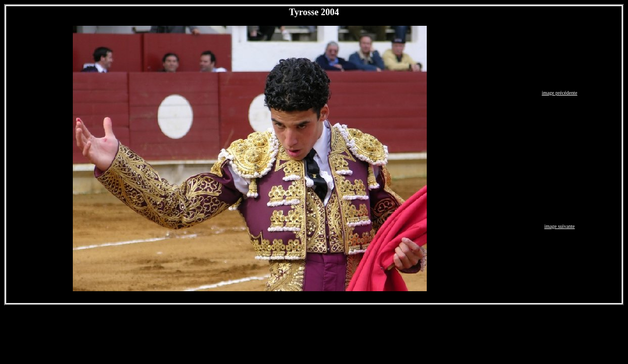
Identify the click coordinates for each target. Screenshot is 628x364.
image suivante (559, 226)
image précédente (559, 93)
